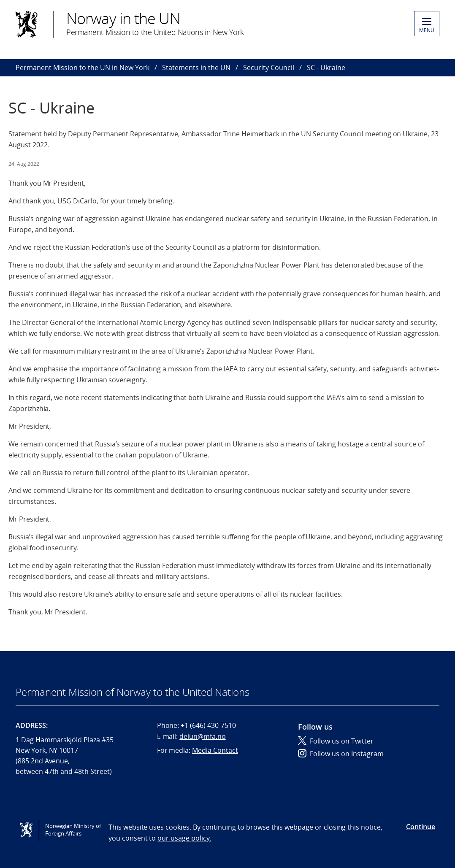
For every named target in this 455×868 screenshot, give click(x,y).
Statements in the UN (196, 68)
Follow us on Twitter (336, 741)
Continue (421, 827)
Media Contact (215, 750)
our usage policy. (184, 838)
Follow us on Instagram (341, 754)
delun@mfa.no (202, 736)
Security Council (269, 68)
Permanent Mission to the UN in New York (83, 68)
